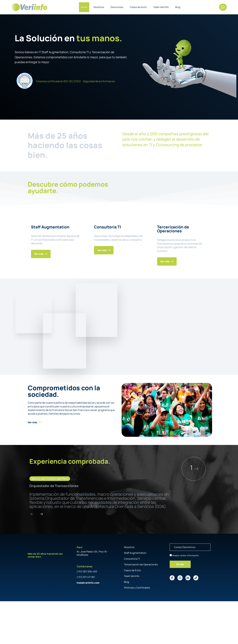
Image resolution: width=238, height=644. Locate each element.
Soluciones (117, 7)
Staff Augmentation (135, 553)
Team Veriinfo (161, 7)
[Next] (42, 514)
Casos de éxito (138, 7)
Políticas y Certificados (137, 588)
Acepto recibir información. (186, 555)
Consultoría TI (132, 559)
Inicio (84, 7)
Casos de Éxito (132, 570)
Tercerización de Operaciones (141, 564)
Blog (178, 7)
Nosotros (99, 7)
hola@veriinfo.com (88, 583)
